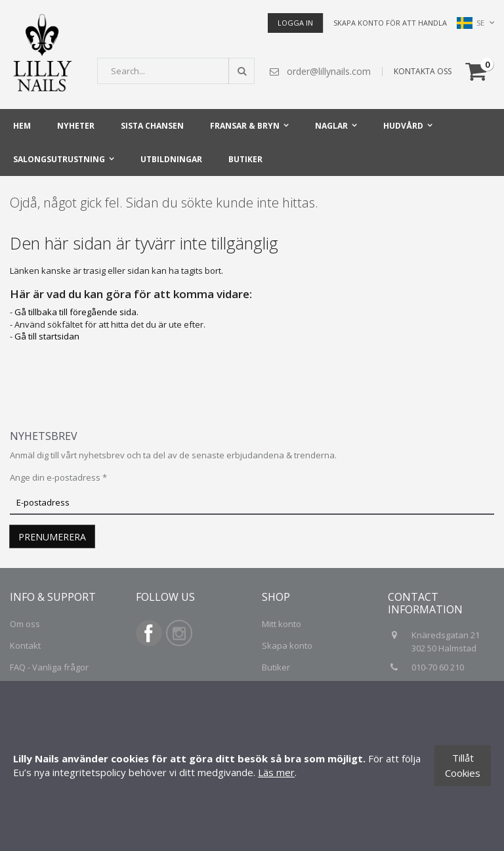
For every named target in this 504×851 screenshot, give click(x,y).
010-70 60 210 (439, 667)
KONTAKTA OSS (423, 71)
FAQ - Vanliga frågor (49, 667)
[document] (252, 766)
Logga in (295, 23)
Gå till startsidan (47, 336)
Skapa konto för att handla (390, 23)
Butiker (276, 667)
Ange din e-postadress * (58, 477)
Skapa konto (287, 645)
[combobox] (176, 71)
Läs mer (276, 772)
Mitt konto (282, 624)
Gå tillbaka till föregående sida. (76, 312)
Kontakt (25, 645)
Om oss (25, 624)
